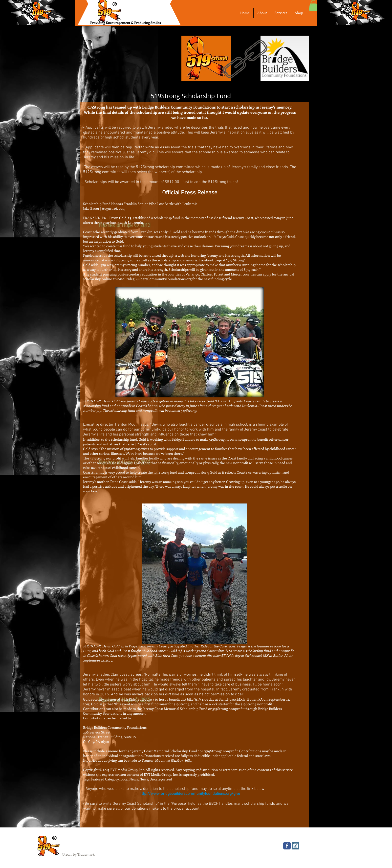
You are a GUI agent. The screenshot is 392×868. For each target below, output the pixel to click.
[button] (313, 5)
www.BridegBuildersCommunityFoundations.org (154, 279)
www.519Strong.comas (122, 260)
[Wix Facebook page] (287, 846)
